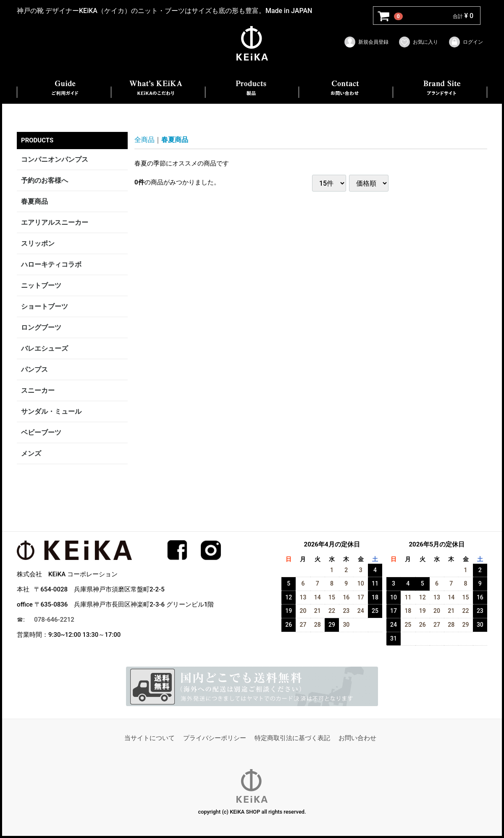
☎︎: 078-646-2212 (46, 620)
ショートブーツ (45, 306)
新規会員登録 (366, 42)
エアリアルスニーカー (55, 222)
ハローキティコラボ (51, 264)
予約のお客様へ (45, 180)
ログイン (466, 42)
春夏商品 (34, 201)
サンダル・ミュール (51, 411)
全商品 (144, 140)
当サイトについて (150, 738)
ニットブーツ (41, 285)
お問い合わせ (357, 738)
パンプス (34, 369)
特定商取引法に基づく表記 (292, 738)
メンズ (31, 453)
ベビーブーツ (41, 432)
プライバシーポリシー (215, 738)
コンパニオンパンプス (55, 159)
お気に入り (418, 42)
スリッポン (38, 243)
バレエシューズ (45, 348)
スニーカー (38, 390)
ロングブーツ (41, 327)
